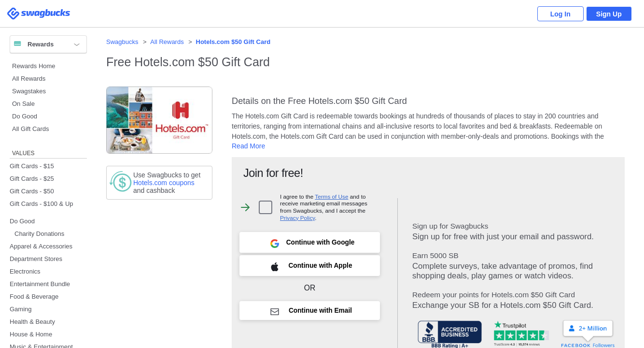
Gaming (21, 309)
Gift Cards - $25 (32, 179)
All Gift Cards (31, 129)
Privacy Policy (297, 218)
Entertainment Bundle (40, 284)
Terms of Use (331, 196)
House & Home (31, 334)
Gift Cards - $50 (32, 191)
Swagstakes (29, 91)
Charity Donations (39, 234)
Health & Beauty (32, 322)
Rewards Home (34, 66)
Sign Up (608, 14)
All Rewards (29, 79)
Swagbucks (122, 42)
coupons (164, 183)
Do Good (25, 116)
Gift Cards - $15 (32, 166)
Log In (557, 14)
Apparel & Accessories (41, 246)
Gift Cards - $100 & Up (42, 204)
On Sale (23, 104)
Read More (248, 146)
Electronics (25, 271)
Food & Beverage (34, 297)
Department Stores (36, 259)
